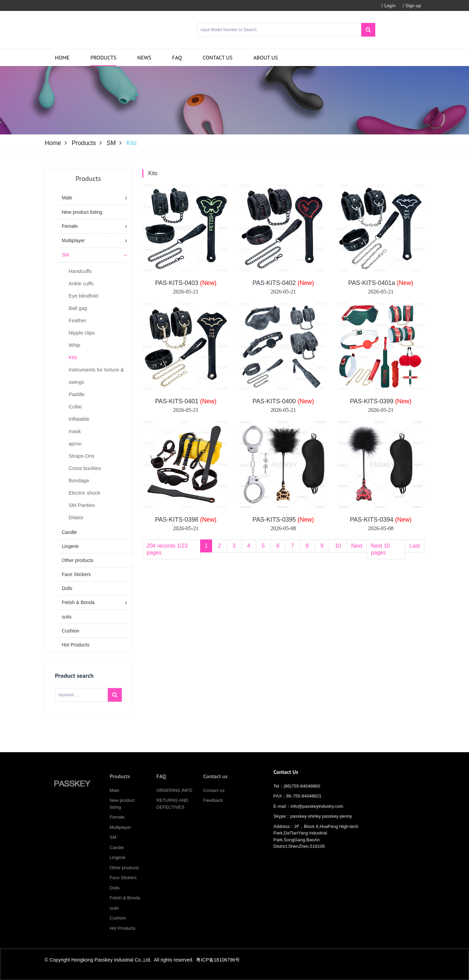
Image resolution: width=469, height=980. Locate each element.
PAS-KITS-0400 (283, 401)
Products (103, 57)
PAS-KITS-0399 (381, 401)
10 (338, 546)
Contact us (217, 57)
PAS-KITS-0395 (283, 520)
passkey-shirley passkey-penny (321, 822)
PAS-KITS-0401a (381, 283)
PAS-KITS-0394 (381, 520)
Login (389, 5)
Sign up (412, 5)
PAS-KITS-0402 (283, 283)
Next (357, 546)
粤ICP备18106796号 (218, 960)
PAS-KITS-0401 (186, 401)
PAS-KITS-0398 (186, 520)
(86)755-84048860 (302, 792)
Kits (153, 173)
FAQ (177, 57)
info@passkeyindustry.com (317, 813)
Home (62, 57)
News (144, 57)
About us (266, 57)
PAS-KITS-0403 (186, 283)
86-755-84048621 (304, 802)
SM (111, 143)
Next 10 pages (380, 549)
